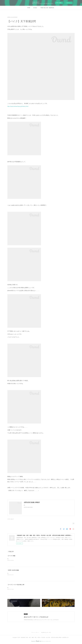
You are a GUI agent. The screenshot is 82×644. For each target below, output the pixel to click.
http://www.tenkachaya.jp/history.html (18, 106)
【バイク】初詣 (11, 556)
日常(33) (9, 519)
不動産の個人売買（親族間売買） (48, 8)
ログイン (69, 3)
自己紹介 (35, 8)
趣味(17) (12, 519)
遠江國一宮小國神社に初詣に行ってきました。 (17, 559)
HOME (29, 8)
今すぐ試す (59, 3)
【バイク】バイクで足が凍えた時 (16, 585)
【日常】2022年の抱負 (13, 570)
